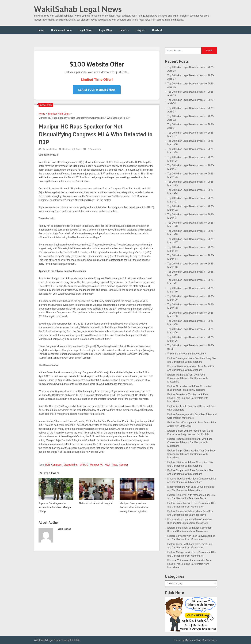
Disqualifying (70, 465)
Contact (157, 30)
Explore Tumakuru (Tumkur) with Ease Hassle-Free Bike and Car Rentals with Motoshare (188, 398)
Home (41, 30)
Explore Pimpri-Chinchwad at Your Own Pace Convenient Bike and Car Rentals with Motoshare (191, 454)
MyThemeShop (193, 640)
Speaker (124, 465)
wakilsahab (51, 149)
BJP (47, 465)
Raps (115, 465)
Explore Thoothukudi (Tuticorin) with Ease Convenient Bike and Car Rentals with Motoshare (190, 442)
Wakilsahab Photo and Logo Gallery (187, 354)
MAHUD (84, 465)
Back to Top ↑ (210, 640)
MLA (107, 465)
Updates (124, 30)
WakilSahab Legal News (78, 9)
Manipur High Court (59, 114)
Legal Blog (105, 30)
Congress (56, 465)
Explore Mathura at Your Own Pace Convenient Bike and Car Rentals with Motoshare (187, 378)
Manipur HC (96, 465)
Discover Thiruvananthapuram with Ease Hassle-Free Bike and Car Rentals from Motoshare (189, 564)
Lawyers (140, 30)
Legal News (85, 30)
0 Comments (94, 149)
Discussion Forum (61, 30)
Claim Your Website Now (97, 90)
